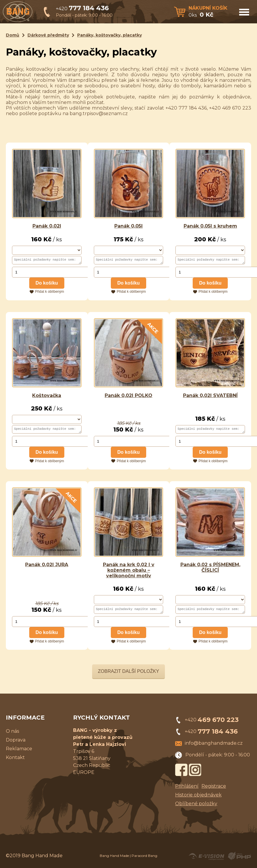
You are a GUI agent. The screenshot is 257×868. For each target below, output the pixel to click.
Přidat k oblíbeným (50, 292)
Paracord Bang (144, 858)
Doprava (16, 743)
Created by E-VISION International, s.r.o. (206, 859)
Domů (13, 35)
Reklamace (19, 751)
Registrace (214, 789)
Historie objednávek (198, 797)
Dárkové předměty (48, 35)
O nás (12, 734)
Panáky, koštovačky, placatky (109, 35)
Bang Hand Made (114, 858)
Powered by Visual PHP (239, 859)
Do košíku (47, 284)
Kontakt (15, 760)
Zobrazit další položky (129, 674)
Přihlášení (187, 789)
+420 (82, 9)
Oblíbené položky (196, 806)
